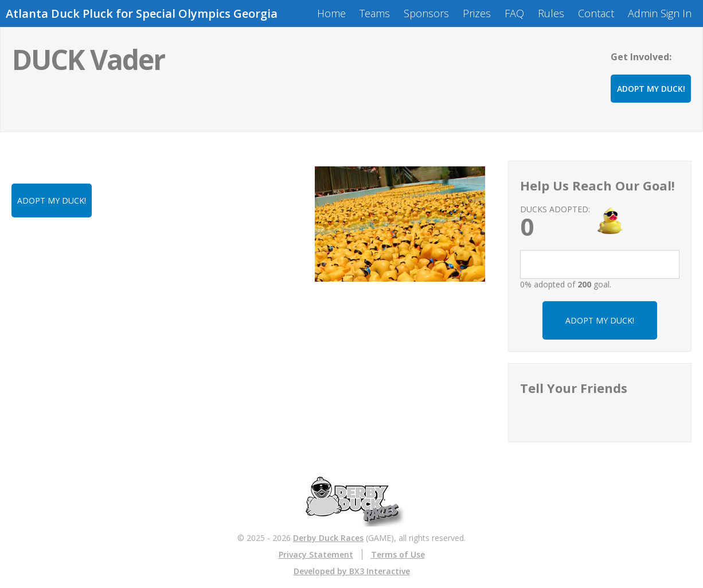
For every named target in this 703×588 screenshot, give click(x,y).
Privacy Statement (316, 554)
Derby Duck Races (328, 538)
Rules (551, 13)
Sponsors (426, 13)
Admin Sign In (660, 13)
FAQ (514, 13)
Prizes (477, 13)
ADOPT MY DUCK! (651, 89)
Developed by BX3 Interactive (352, 571)
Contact (596, 13)
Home (331, 13)
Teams (375, 13)
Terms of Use (398, 554)
